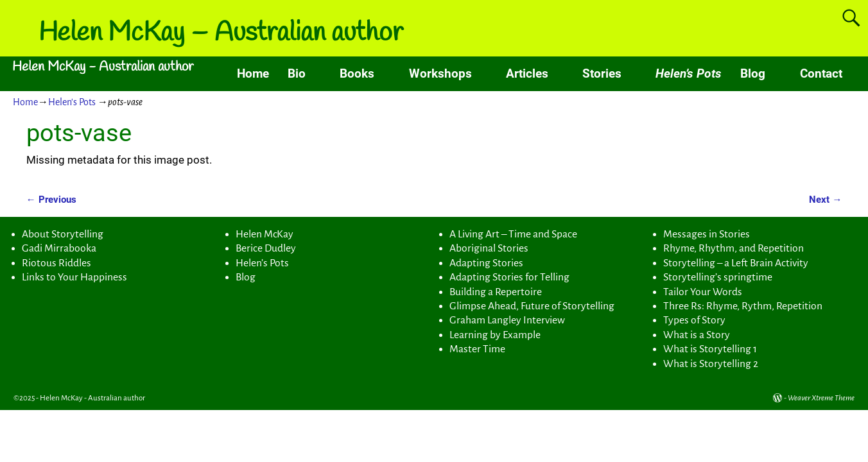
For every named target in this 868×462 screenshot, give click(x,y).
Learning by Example (495, 335)
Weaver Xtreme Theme (821, 398)
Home (253, 73)
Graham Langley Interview (507, 320)
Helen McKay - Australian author (103, 67)
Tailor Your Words (703, 292)
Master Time (477, 349)
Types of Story (694, 320)
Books (357, 73)
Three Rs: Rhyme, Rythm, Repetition (743, 306)
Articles (527, 73)
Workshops (440, 73)
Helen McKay (265, 234)
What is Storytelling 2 (711, 364)
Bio (297, 73)
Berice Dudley (266, 248)
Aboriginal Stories (489, 248)
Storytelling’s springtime (718, 277)
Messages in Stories (707, 234)
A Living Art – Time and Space (513, 234)
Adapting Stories (486, 263)
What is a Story (697, 335)
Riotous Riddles (56, 263)
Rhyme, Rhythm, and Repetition (733, 248)
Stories (602, 73)
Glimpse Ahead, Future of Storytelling (532, 306)
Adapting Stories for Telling (509, 277)
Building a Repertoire (496, 292)
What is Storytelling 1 (710, 349)
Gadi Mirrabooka (59, 248)
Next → (825, 200)
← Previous (51, 200)
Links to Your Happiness (74, 277)
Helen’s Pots (689, 73)
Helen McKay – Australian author (221, 33)
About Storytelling (63, 234)
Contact (821, 73)
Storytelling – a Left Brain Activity (736, 263)
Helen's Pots (72, 102)
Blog (753, 73)
